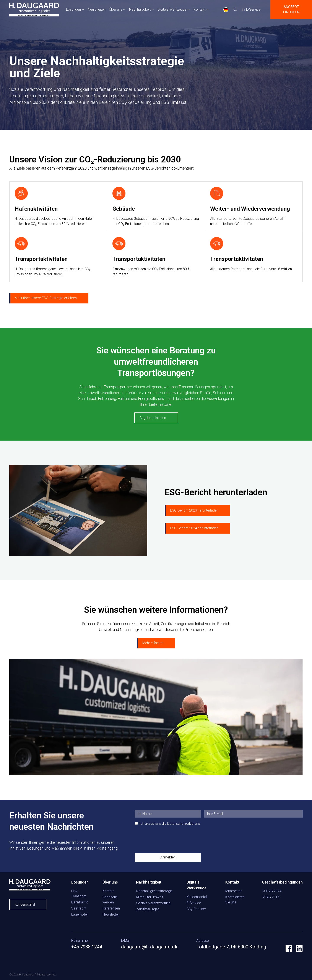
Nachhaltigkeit (140, 9)
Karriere (108, 891)
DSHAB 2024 (272, 891)
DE (226, 10)
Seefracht (79, 908)
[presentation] (168, 839)
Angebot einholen (291, 9)
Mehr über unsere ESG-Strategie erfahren (46, 298)
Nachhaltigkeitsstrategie (154, 891)
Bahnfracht (80, 902)
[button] (75, 10)
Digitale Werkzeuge (172, 9)
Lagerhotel (79, 914)
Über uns (116, 9)
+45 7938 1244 (87, 947)
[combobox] (226, 10)
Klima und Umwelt (150, 897)
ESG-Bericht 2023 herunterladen (194, 510)
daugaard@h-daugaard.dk (149, 947)
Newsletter (111, 914)
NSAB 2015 (271, 897)
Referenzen (111, 908)
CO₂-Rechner (196, 909)
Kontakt (199, 9)
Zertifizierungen (148, 909)
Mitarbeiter (233, 891)
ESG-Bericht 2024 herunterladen (194, 528)
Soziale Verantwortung (153, 903)
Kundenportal (25, 904)
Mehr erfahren (153, 643)
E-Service (194, 903)
